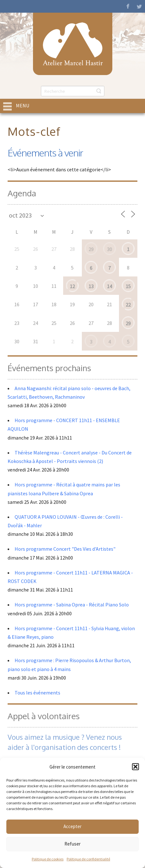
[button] (135, 767)
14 (109, 286)
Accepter (72, 826)
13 (91, 286)
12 (72, 286)
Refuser (72, 844)
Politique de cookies (48, 859)
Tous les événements (37, 693)
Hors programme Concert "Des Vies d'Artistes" (65, 549)
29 (91, 249)
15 (128, 286)
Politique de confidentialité (88, 859)
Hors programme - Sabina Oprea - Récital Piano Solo (72, 605)
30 (109, 249)
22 (128, 305)
